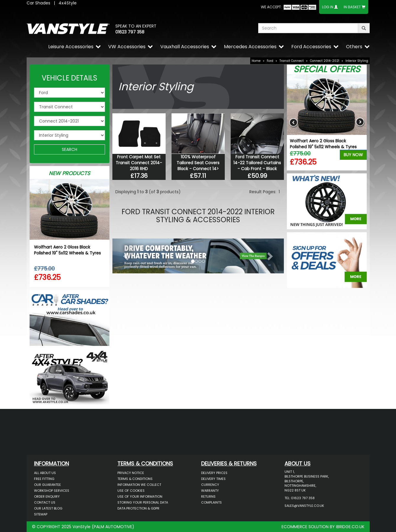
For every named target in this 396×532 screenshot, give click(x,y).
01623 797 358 (130, 32)
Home (256, 61)
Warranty (210, 491)
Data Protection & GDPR (138, 508)
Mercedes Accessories (250, 47)
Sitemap (41, 514)
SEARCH (69, 149)
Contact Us (45, 502)
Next (360, 122)
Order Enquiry (47, 496)
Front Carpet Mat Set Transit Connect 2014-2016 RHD (139, 163)
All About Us (45, 473)
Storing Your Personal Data (143, 502)
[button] (125, 254)
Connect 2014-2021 (325, 61)
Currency (210, 485)
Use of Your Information (140, 496)
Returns (208, 496)
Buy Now (353, 155)
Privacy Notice (131, 473)
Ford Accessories (311, 47)
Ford (270, 61)
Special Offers (327, 69)
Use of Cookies (131, 491)
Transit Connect (292, 61)
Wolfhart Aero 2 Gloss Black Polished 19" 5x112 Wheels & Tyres (67, 250)
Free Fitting (44, 479)
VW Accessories (127, 47)
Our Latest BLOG (48, 508)
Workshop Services (52, 491)
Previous (294, 122)
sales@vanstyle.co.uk (304, 506)
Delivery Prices (214, 473)
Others (354, 47)
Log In (328, 7)
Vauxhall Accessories (185, 47)
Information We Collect (139, 485)
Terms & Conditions (135, 479)
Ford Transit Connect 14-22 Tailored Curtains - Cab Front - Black (257, 163)
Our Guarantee (47, 485)
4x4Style (68, 3)
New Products (69, 173)
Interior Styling (357, 61)
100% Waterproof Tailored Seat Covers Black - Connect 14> (198, 163)
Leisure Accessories (71, 47)
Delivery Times (213, 479)
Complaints (211, 502)
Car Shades (38, 3)
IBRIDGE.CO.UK (350, 527)
